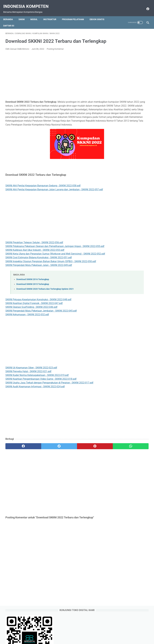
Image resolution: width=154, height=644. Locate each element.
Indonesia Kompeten (28, 3)
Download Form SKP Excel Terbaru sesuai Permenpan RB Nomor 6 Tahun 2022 (131, 129)
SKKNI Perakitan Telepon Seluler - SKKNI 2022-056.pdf (34, 262)
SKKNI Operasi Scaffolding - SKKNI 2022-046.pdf (31, 334)
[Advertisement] (53, 80)
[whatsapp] (89, 473)
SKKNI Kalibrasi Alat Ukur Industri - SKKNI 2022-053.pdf (35, 273)
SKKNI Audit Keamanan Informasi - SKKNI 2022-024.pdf (35, 414)
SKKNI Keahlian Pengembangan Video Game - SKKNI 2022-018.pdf (41, 406)
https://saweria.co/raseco (125, 266)
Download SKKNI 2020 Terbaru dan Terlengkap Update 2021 (45, 316)
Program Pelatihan (75, 14)
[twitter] (41, 473)
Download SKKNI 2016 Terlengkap (33, 307)
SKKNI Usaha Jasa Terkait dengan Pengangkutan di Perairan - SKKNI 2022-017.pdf (49, 410)
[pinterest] (65, 473)
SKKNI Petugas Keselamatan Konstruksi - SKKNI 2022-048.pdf (38, 327)
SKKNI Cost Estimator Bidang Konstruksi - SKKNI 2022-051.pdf (39, 285)
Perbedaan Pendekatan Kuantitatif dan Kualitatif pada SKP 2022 (131, 142)
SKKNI (24, 14)
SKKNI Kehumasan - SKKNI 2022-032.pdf (27, 342)
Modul (36, 14)
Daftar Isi (11, 21)
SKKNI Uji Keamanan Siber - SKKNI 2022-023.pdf (31, 395)
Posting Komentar (55, 54)
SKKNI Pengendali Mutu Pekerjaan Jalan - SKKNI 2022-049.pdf (39, 292)
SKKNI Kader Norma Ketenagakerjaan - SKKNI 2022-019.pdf (37, 402)
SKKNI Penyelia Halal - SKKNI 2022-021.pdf (28, 399)
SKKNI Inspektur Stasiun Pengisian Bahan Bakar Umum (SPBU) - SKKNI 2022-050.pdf (51, 289)
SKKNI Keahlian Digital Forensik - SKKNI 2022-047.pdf (34, 330)
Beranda (10, 14)
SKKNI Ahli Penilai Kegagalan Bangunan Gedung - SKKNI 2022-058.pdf (43, 201)
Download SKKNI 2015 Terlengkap (33, 311)
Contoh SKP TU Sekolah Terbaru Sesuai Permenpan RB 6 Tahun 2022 (131, 155)
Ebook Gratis (99, 14)
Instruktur (52, 14)
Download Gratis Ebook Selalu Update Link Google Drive (83, 633)
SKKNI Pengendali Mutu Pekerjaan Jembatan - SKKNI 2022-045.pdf (41, 338)
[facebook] (145, 6)
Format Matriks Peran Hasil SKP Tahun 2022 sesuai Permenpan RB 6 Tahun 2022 (130, 194)
